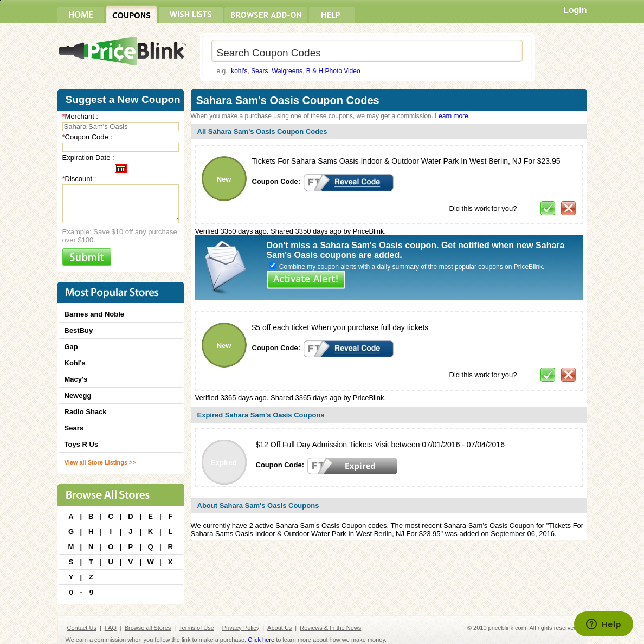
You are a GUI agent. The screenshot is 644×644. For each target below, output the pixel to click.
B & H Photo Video (333, 71)
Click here (261, 640)
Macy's (76, 379)
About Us (279, 628)
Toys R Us (82, 444)
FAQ (111, 628)
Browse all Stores (148, 628)
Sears (259, 71)
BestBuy (79, 330)
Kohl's (75, 363)
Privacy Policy (241, 628)
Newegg (78, 395)
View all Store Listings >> (100, 462)
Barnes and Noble (95, 314)
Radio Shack (86, 412)
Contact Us (82, 628)
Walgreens (287, 71)
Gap (71, 347)
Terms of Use (197, 628)
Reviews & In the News (330, 628)
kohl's (239, 71)
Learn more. (452, 116)
